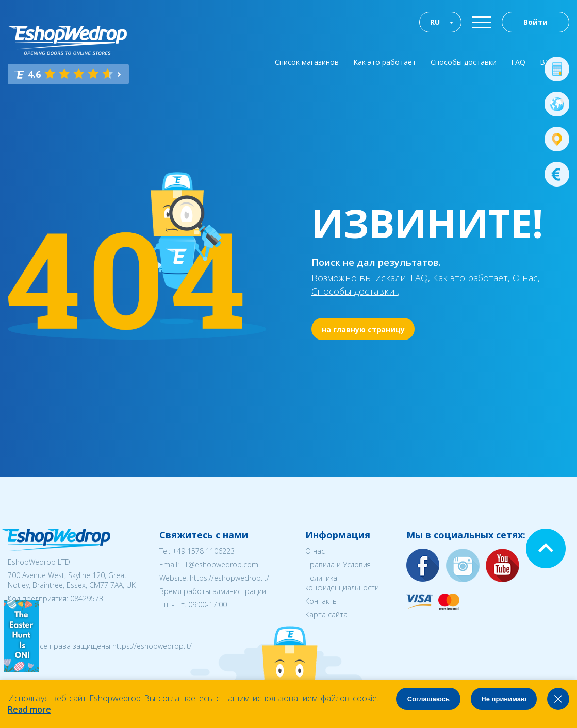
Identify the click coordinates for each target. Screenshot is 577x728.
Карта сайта (326, 614)
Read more (29, 709)
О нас (525, 278)
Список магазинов (307, 62)
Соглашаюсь (428, 699)
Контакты (322, 601)
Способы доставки (464, 62)
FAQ (518, 62)
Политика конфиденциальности (342, 583)
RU (435, 22)
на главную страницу (363, 329)
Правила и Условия (338, 564)
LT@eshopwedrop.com (220, 564)
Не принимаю (504, 699)
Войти (535, 22)
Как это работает (385, 62)
